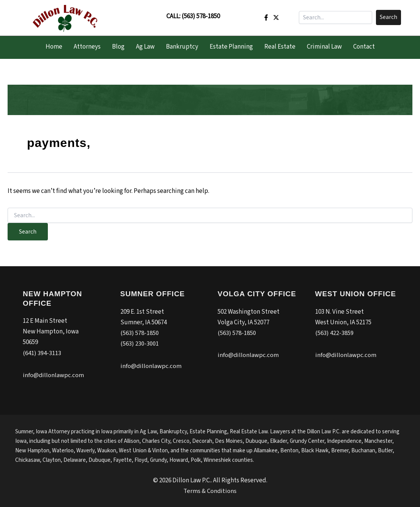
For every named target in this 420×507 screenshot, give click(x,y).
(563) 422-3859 (334, 333)
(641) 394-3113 (42, 353)
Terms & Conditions (210, 490)
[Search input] (336, 17)
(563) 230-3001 (140, 344)
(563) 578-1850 (201, 16)
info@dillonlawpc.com (54, 375)
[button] (388, 17)
